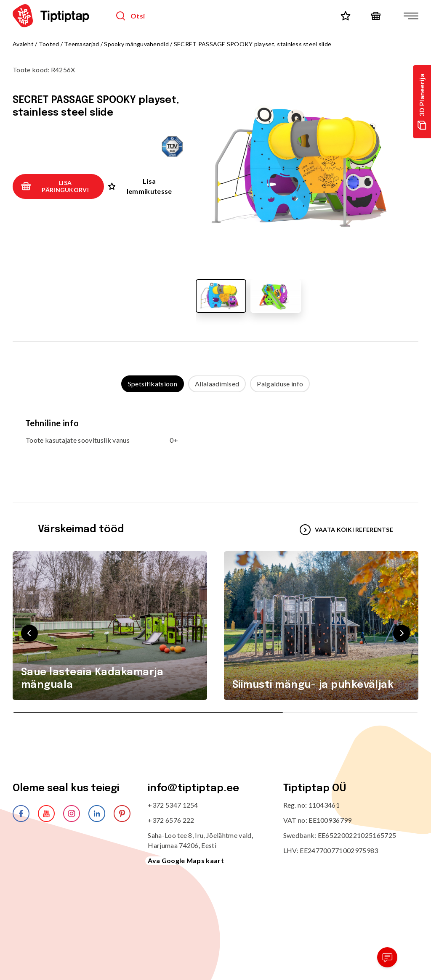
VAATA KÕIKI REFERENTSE (346, 530)
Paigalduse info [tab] (280, 384)
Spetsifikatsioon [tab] (153, 384)
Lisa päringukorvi (55, 186)
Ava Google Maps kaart (186, 860)
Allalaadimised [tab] (217, 384)
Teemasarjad (81, 44)
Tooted (49, 44)
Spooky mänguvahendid (137, 44)
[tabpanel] (215, 439)
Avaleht (23, 44)
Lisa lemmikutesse (140, 186)
